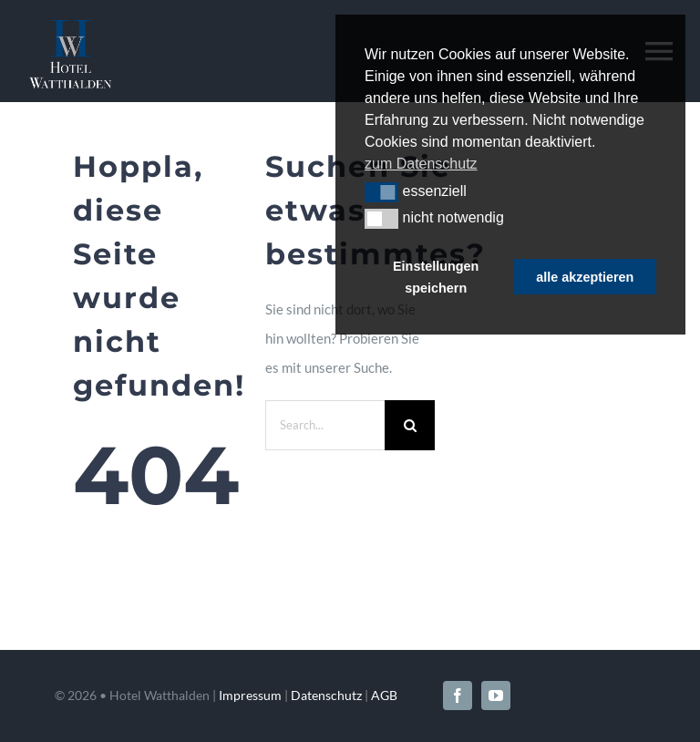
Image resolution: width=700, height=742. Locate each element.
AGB (384, 695)
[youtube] (496, 696)
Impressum (250, 695)
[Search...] (325, 425)
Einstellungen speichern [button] (436, 277)
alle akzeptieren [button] (585, 277)
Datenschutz (326, 695)
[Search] (410, 425)
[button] (381, 192)
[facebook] (458, 696)
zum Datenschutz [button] (421, 164)
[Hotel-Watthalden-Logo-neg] (70, 26)
